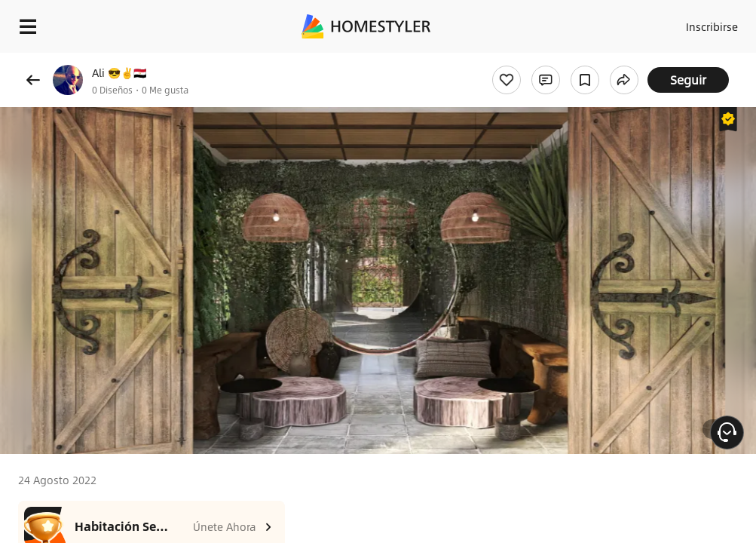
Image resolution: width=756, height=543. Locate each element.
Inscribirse (712, 26)
